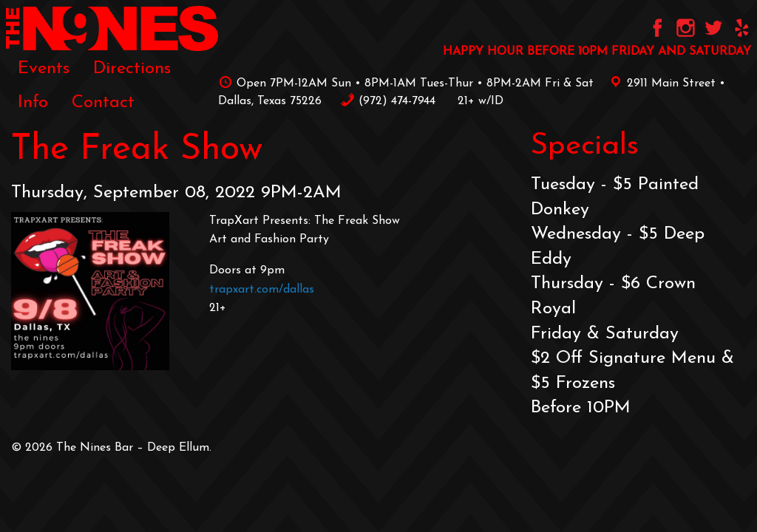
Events (44, 69)
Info (33, 103)
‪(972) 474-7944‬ (388, 101)
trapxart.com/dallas (262, 290)
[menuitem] (44, 68)
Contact (103, 103)
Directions (132, 69)
